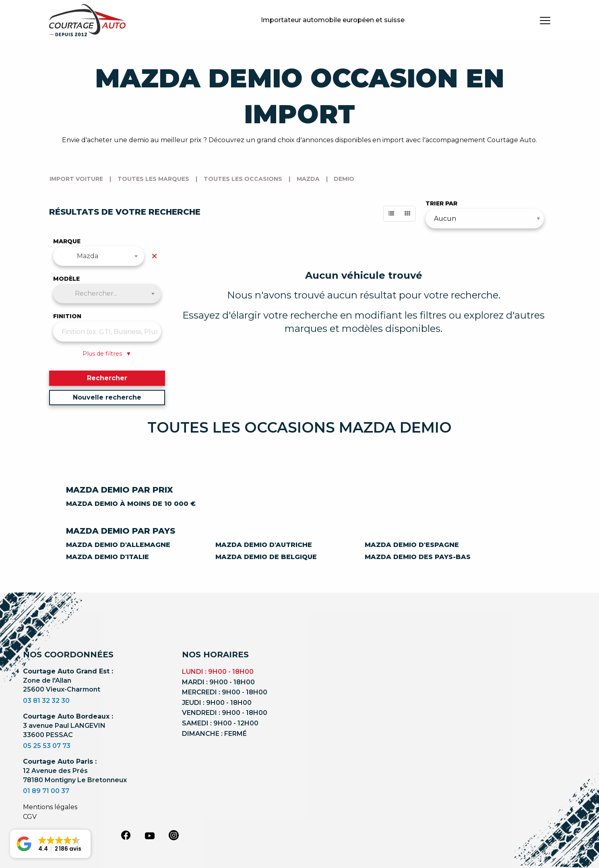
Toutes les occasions (243, 179)
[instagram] (174, 835)
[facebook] (126, 835)
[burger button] (545, 20)
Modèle (66, 279)
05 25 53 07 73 (47, 746)
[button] (50, 844)
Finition (67, 316)
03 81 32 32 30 (46, 701)
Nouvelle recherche (107, 397)
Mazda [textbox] (88, 256)
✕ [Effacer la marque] (154, 256)
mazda (308, 179)
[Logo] (87, 20)
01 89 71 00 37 (46, 791)
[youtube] (150, 836)
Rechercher (107, 378)
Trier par (441, 203)
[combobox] (99, 256)
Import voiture (76, 179)
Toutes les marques (153, 179)
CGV (30, 817)
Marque (67, 241)
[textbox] (107, 294)
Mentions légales (50, 807)
